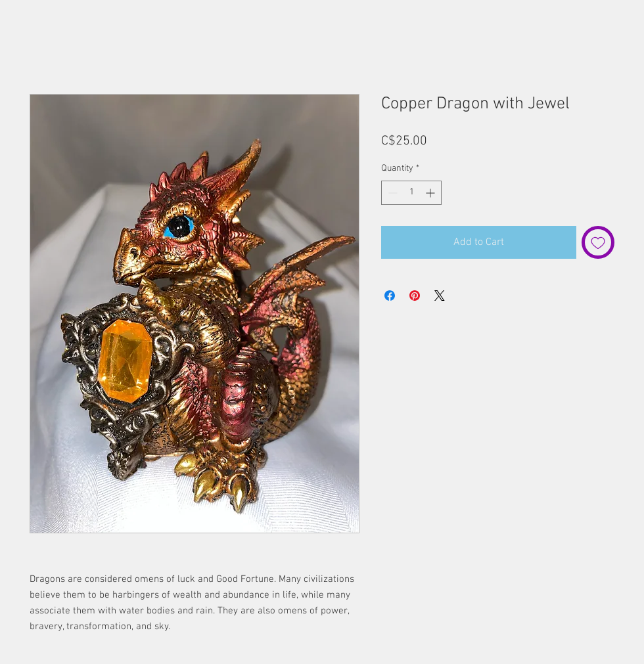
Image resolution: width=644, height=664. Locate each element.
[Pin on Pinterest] (415, 296)
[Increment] (431, 193)
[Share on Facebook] (390, 296)
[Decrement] (391, 193)
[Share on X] (440, 296)
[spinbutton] (411, 193)
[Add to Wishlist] (598, 242)
